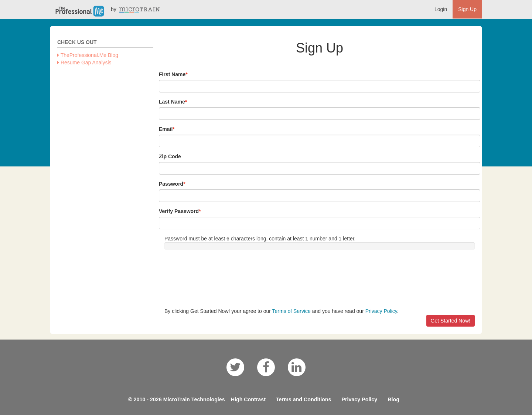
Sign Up (467, 9)
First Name (172, 74)
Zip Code (170, 156)
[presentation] (221, 278)
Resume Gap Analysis (84, 63)
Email (166, 129)
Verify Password (179, 211)
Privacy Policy (381, 311)
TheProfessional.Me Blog (88, 55)
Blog (393, 399)
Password (171, 184)
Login (441, 9)
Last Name (172, 102)
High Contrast (248, 399)
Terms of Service (291, 311)
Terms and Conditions (304, 399)
